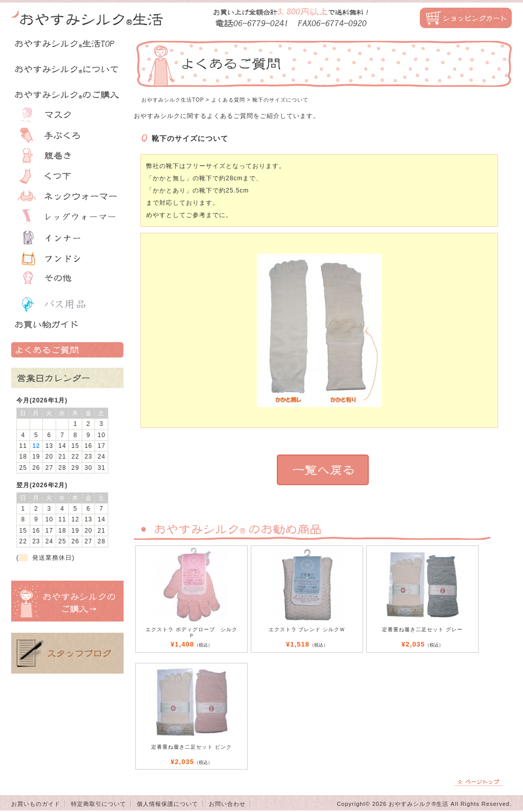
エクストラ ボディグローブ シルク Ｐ (192, 632)
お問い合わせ (227, 804)
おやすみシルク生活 (88, 18)
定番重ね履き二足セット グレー (422, 629)
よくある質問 (228, 100)
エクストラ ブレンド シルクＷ (307, 629)
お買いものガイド (36, 804)
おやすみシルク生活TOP (173, 100)
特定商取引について (99, 804)
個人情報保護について (168, 804)
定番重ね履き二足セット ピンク (192, 747)
